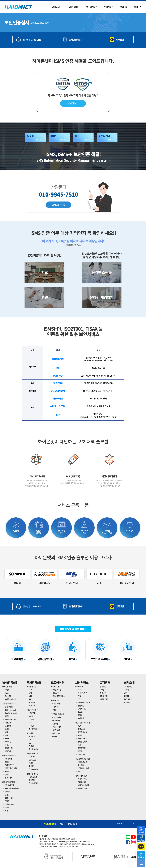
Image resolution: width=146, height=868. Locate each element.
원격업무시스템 (10, 719)
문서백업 (81, 735)
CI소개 (126, 690)
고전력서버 (57, 717)
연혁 (126, 693)
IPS (79, 699)
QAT (30, 693)
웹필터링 (81, 706)
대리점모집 (104, 699)
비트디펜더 (82, 748)
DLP (79, 726)
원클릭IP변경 (9, 765)
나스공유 (32, 726)
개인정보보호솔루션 (82, 759)
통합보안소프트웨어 (82, 723)
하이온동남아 (34, 783)
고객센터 (124, 7)
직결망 (31, 719)
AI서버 (55, 724)
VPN (79, 696)
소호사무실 (9, 798)
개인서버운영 (9, 804)
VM (54, 710)
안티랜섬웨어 (82, 742)
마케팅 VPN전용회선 (10, 756)
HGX (30, 690)
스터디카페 (82, 782)
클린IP (7, 762)
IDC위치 (56, 693)
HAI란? (7, 690)
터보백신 (81, 751)
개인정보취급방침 (50, 824)
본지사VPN (8, 707)
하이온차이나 (34, 749)
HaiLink (7, 693)
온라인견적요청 (59, 205)
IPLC (30, 699)
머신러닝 (56, 730)
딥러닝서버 (57, 727)
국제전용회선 (74, 7)
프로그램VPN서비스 (12, 768)
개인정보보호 (82, 754)
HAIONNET (18, 7)
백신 (79, 745)
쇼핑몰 (7, 801)
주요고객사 (128, 699)
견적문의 (103, 693)
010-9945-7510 (59, 194)
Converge (32, 760)
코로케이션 (58, 683)
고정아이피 (9, 748)
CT (30, 740)
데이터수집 (57, 733)
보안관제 (8, 723)
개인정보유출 (82, 762)
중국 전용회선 (32, 733)
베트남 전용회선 (32, 710)
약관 (62, 824)
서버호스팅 (55, 700)
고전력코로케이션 (57, 714)
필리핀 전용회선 (32, 753)
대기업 (7, 745)
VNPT (31, 716)
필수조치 (81, 765)
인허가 (126, 696)
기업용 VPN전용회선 (10, 704)
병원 (6, 735)
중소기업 (8, 738)
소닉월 (80, 715)
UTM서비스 (79, 687)
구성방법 (8, 726)
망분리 (7, 716)
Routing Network (11, 713)
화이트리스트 (82, 788)
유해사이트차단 (81, 776)
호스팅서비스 (92, 7)
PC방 (6, 811)
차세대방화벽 (82, 693)
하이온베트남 (34, 729)
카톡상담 (120, 40)
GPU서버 (57, 721)
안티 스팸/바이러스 (84, 702)
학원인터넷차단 (83, 785)
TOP (141, 863)
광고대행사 (9, 778)
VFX (30, 723)
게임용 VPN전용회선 (10, 782)
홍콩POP (32, 780)
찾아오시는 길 (72, 824)
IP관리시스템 (9, 785)
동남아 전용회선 (32, 774)
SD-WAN (32, 702)
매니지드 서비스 (59, 696)
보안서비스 (109, 7)
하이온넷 (81, 718)
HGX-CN (32, 736)
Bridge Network (10, 710)
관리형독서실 (82, 779)
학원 (6, 732)
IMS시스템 (8, 759)
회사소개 (138, 7)
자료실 (102, 690)
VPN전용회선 (10, 683)
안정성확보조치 (83, 768)
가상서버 (56, 704)
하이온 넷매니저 (10, 699)
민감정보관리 (82, 738)
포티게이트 (82, 709)
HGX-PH (32, 757)
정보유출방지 (82, 732)
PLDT (31, 763)
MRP (31, 696)
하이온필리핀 (34, 769)
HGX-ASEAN (33, 777)
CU (30, 743)
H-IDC (55, 736)
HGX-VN (32, 713)
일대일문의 (104, 696)
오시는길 (127, 702)
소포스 (80, 712)
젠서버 (56, 707)
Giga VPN (8, 696)
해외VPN (32, 706)
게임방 (7, 807)
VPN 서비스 (57, 7)
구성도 (7, 729)
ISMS (79, 771)
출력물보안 (82, 729)
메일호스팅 (57, 690)
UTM (79, 690)
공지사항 (103, 687)
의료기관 (8, 742)
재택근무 (8, 751)
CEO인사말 (128, 687)
